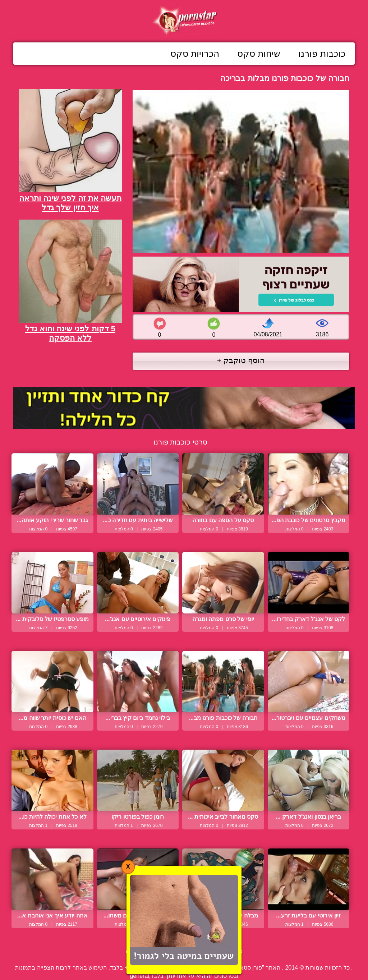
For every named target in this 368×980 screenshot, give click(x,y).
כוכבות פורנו (322, 54)
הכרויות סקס (195, 54)
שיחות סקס (259, 54)
